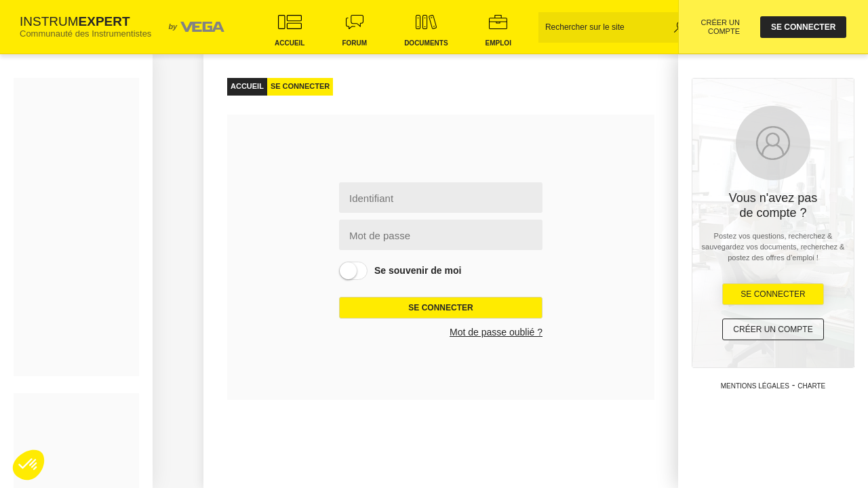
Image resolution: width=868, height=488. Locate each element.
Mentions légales (755, 386)
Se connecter (440, 308)
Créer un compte (773, 329)
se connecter (803, 27)
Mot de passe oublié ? (496, 332)
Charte (811, 386)
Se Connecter (773, 294)
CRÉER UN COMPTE (721, 27)
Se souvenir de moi (418, 270)
